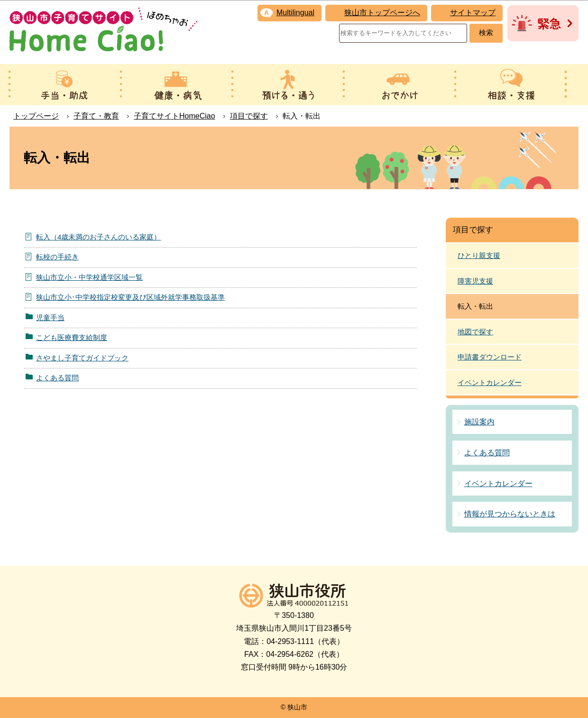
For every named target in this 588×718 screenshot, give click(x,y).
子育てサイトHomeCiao (175, 116)
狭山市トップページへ (382, 13)
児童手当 (50, 318)
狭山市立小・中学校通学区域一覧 (89, 277)
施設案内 (479, 422)
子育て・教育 (96, 116)
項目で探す (249, 116)
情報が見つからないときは (510, 514)
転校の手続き (57, 257)
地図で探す (475, 332)
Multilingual (295, 13)
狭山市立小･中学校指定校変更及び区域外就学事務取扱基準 (130, 297)
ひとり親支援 (479, 255)
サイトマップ (473, 13)
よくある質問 (57, 378)
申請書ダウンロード (490, 357)
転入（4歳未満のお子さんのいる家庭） (98, 237)
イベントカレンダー (490, 382)
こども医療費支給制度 (72, 337)
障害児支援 (475, 281)
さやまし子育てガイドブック (82, 358)
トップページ (36, 116)
